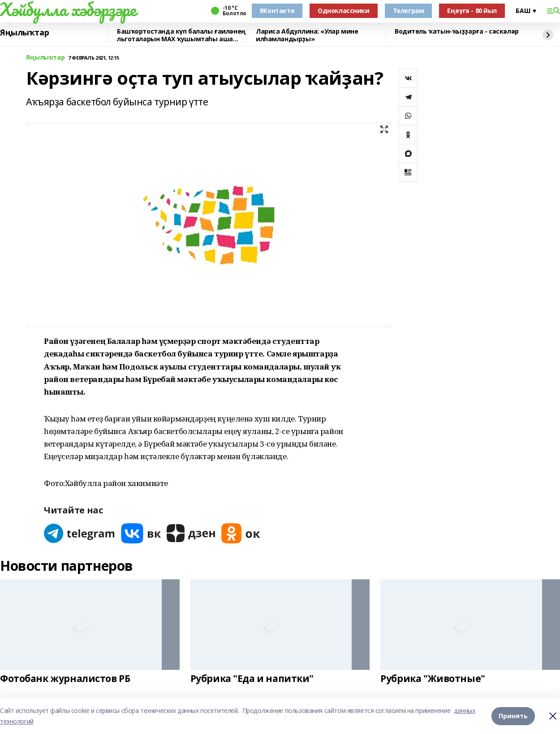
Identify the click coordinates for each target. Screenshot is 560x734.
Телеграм (409, 11)
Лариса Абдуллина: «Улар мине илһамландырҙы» (307, 35)
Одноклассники (344, 11)
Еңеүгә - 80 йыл (472, 11)
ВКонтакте (277, 11)
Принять (513, 716)
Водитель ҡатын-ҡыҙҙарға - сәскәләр (457, 32)
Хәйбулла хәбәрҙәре (68, 9)
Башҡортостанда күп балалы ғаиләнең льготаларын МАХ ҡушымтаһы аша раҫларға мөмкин (181, 35)
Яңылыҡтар (24, 33)
